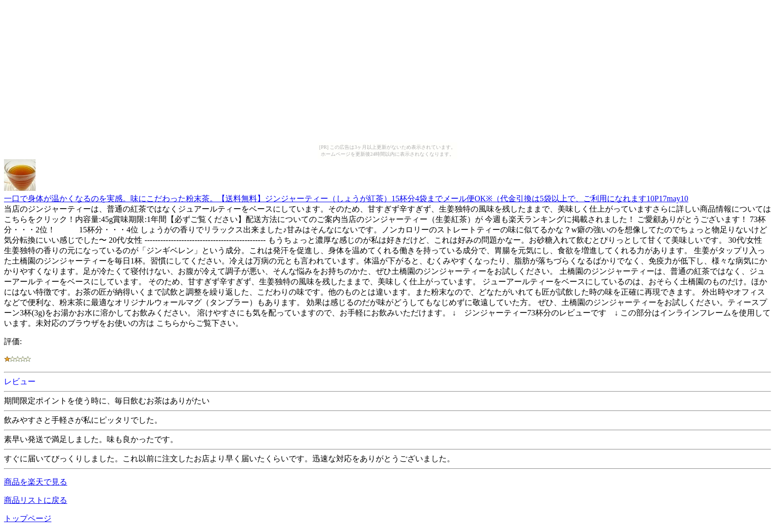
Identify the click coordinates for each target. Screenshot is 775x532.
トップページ (28, 518)
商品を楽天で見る (36, 482)
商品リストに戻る (36, 500)
